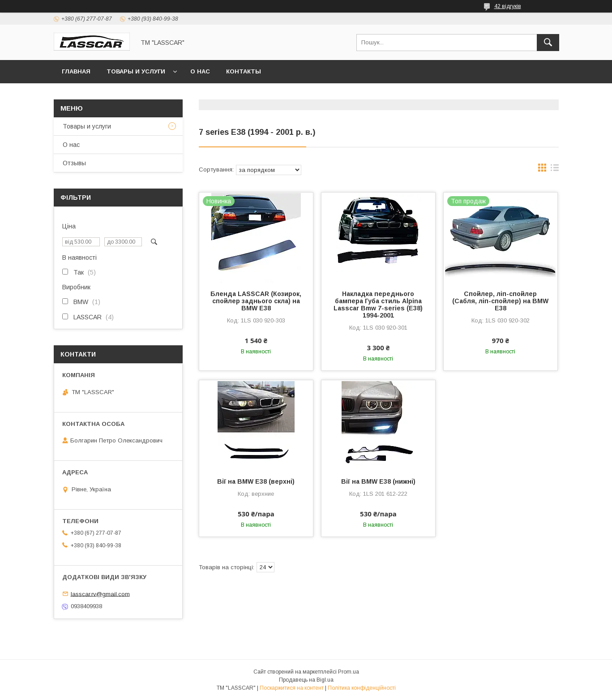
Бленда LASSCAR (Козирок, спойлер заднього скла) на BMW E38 (256, 301)
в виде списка (555, 170)
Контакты (244, 71)
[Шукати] (548, 43)
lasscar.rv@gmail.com (100, 594)
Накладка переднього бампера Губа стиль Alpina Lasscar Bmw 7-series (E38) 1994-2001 (378, 305)
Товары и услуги (136, 71)
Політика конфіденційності (362, 688)
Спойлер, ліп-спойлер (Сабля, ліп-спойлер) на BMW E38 (500, 301)
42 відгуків (508, 6)
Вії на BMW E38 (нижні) (378, 481)
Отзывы (74, 163)
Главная (76, 71)
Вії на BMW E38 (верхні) (256, 481)
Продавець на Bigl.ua (306, 680)
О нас (200, 71)
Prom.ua (349, 672)
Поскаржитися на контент (292, 688)
